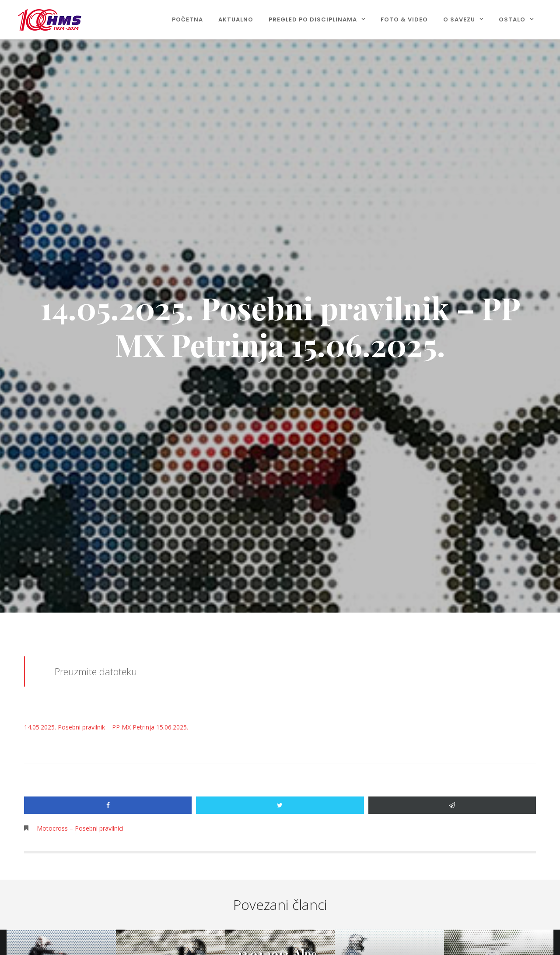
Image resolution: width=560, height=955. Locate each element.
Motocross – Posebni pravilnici (80, 828)
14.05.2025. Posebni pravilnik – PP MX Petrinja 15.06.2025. (106, 727)
